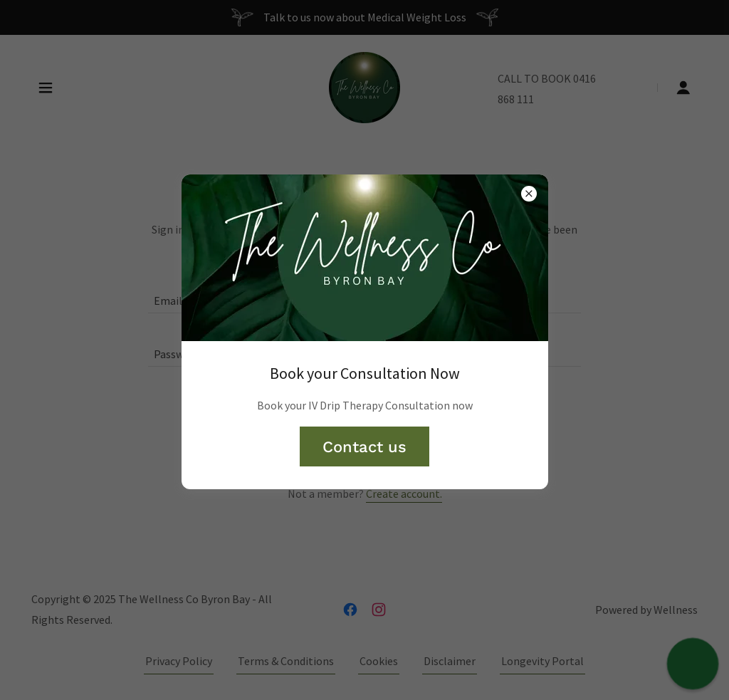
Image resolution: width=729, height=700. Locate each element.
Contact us (364, 447)
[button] (693, 664)
